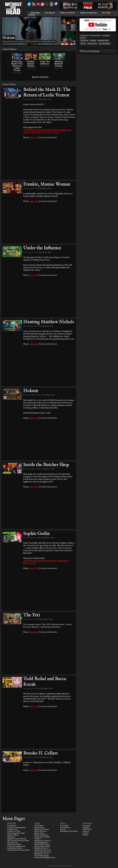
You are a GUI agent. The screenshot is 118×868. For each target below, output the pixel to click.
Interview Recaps (42, 829)
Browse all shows (40, 77)
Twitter (86, 833)
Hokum (31, 391)
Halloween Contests (43, 841)
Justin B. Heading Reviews (45, 858)
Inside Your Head (14, 844)
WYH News (39, 825)
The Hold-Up (12, 843)
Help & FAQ (39, 827)
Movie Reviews (41, 831)
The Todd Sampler (42, 856)
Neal (50, 99)
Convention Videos (15, 848)
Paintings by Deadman (69, 831)
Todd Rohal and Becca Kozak (45, 682)
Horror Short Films (42, 846)
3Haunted (11, 837)
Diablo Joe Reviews (88, 13)
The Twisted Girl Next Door (18, 841)
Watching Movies (41, 843)
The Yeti (32, 615)
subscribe (34, 137)
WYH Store (87, 829)
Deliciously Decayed (43, 850)
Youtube (86, 827)
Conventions (65, 827)
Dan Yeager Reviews (43, 852)
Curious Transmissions (16, 827)
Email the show (103, 40)
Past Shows (50, 13)
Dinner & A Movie (41, 835)
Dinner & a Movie (67, 13)
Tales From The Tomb (16, 833)
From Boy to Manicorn (16, 846)
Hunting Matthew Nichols (59, 64)
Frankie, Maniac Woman (31, 64)
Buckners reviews (42, 854)
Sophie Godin (36, 534)
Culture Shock (13, 835)
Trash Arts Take (14, 831)
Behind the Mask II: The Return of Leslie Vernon (17, 66)
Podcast (93, 40)
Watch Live (84, 40)
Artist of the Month (42, 837)
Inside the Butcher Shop (46, 465)
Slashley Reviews (41, 848)
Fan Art (63, 829)
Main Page (35, 13)
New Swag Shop (105, 44)
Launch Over (12, 829)
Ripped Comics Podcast (17, 839)
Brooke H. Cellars (41, 753)
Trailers (38, 839)
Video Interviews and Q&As (18, 850)
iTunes (83, 44)
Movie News (39, 833)
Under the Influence (45, 63)
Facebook (87, 825)
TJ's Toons (64, 825)
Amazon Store (92, 44)
